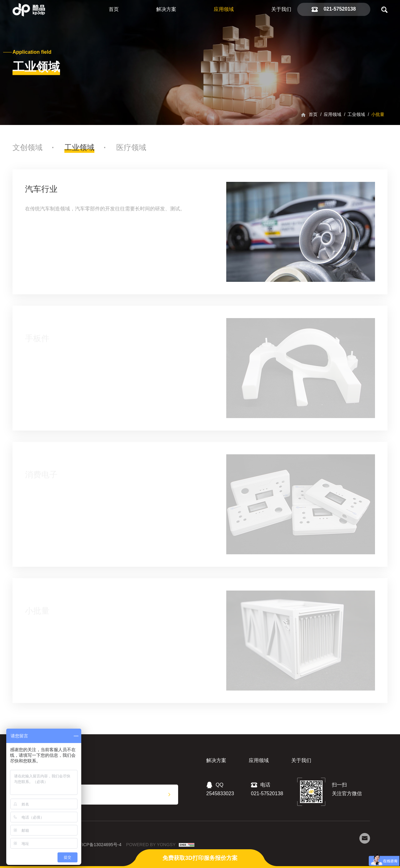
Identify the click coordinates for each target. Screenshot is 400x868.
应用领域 (224, 9)
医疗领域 (131, 151)
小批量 (378, 114)
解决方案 (166, 9)
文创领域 (27, 151)
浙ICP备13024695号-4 (99, 845)
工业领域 (356, 114)
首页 (114, 9)
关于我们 (281, 9)
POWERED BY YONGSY (151, 845)
